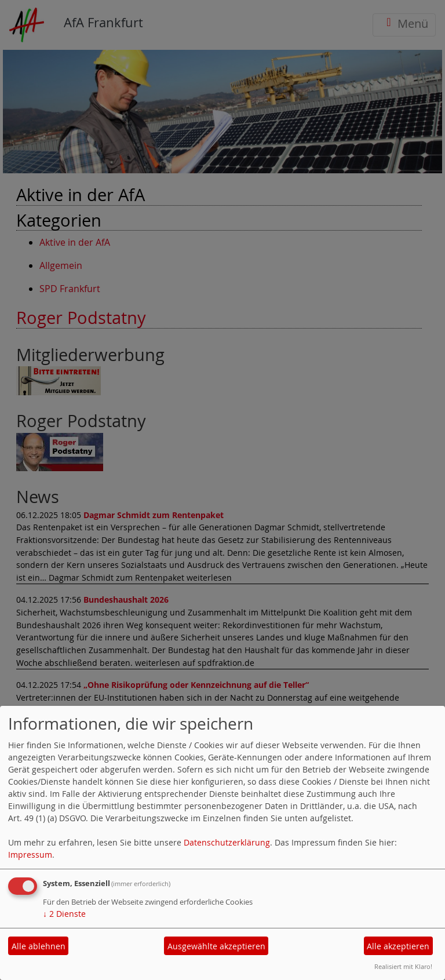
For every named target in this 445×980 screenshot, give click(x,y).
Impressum (30, 855)
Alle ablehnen (39, 946)
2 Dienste (64, 914)
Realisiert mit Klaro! (403, 966)
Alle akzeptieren (398, 946)
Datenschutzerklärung (227, 842)
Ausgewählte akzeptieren (216, 946)
